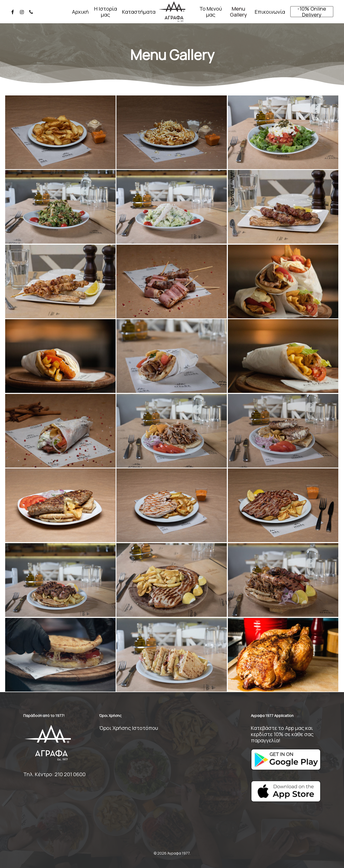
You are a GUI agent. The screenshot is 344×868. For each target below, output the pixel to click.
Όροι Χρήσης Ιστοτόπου (129, 728)
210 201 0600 (70, 774)
